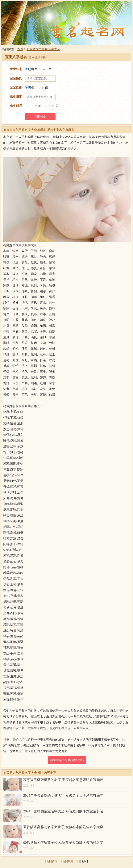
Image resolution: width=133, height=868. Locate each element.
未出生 (46, 69)
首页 (20, 49)
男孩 (30, 87)
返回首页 (52, 861)
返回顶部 (68, 861)
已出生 (31, 69)
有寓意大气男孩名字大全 (43, 49)
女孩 (43, 87)
